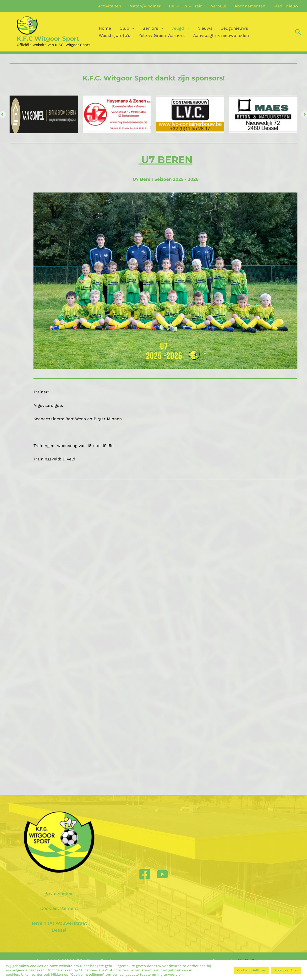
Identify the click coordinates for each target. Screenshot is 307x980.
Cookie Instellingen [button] (252, 970)
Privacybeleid (59, 893)
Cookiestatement (59, 908)
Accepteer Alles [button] (286, 970)
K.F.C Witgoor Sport (48, 39)
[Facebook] (145, 874)
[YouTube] (162, 874)
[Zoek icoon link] (298, 32)
